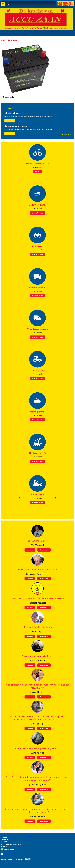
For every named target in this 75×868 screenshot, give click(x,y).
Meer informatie (38, 213)
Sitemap (4, 859)
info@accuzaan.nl (9, 849)
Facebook (29, 837)
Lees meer (10, 121)
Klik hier (38, 172)
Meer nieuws (67, 135)
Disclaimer (11, 859)
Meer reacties (44, 550)
